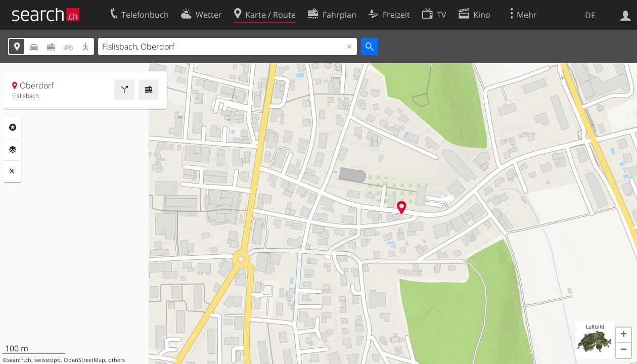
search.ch (19, 360)
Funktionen (13, 171)
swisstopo (48, 360)
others (117, 360)
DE (590, 15)
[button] (623, 335)
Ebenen (13, 150)
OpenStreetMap (84, 360)
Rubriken (13, 127)
